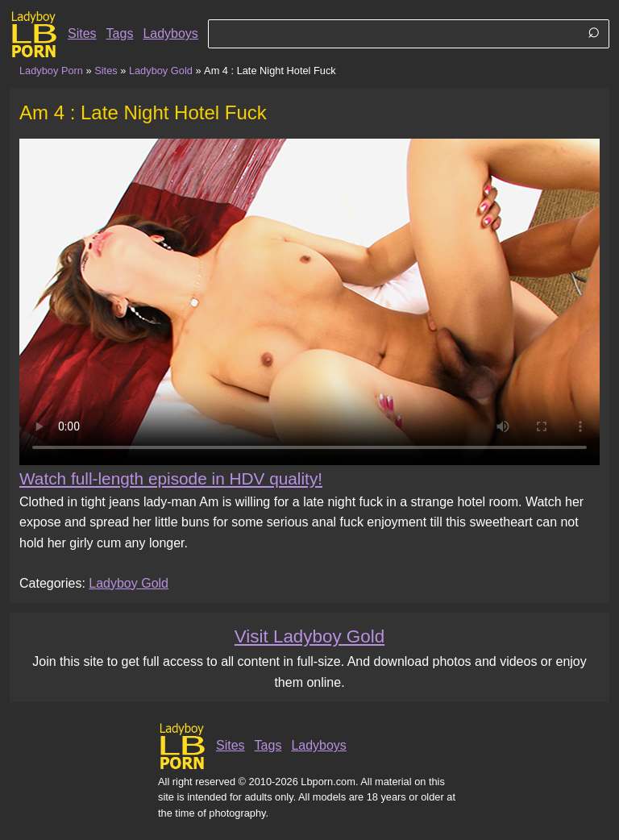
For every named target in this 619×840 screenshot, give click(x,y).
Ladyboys (170, 33)
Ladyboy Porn (51, 71)
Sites (82, 33)
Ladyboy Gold (161, 71)
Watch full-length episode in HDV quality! (171, 478)
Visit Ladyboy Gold (309, 636)
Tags (120, 33)
